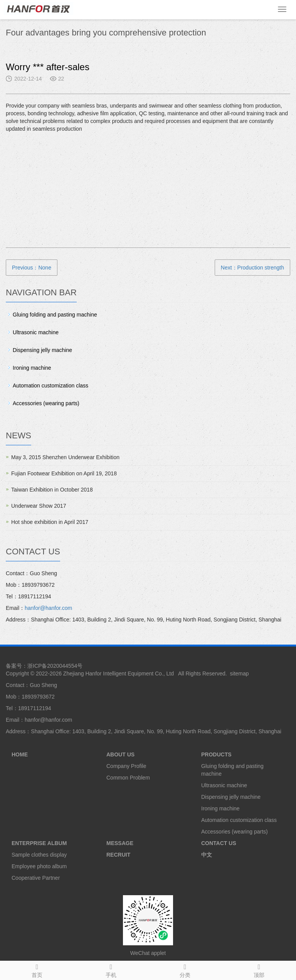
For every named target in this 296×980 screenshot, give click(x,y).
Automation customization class (50, 386)
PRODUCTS (216, 754)
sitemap (240, 674)
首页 (37, 970)
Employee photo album (39, 866)
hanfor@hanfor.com (48, 608)
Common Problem (128, 778)
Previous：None (32, 268)
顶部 (259, 970)
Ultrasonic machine (36, 332)
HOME (20, 754)
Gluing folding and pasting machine (55, 315)
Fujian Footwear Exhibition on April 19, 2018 (64, 473)
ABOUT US (120, 754)
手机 (111, 970)
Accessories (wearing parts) (46, 403)
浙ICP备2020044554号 (55, 666)
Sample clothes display (39, 855)
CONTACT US (219, 843)
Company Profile (126, 766)
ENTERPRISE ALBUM (39, 843)
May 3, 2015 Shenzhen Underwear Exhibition (65, 457)
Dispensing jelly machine (42, 350)
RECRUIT (118, 855)
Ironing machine (32, 368)
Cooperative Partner (36, 878)
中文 (207, 855)
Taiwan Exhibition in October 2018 (52, 490)
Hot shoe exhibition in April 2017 (50, 522)
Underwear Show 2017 (39, 506)
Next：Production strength (252, 268)
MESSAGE (120, 843)
